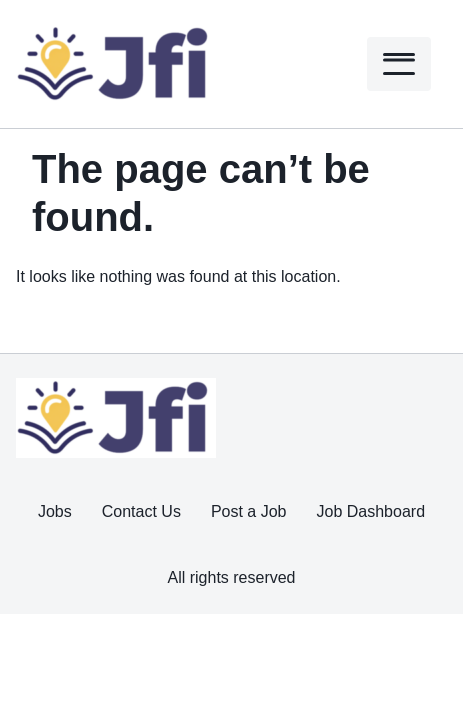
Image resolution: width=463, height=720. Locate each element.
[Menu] (399, 64)
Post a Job (249, 511)
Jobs (55, 511)
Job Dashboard (371, 511)
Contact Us (141, 511)
